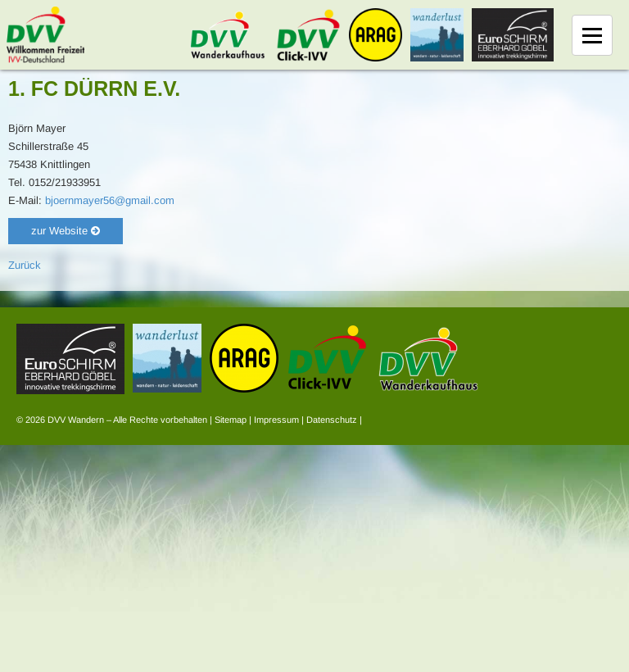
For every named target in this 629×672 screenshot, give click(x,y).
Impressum (276, 420)
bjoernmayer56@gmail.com (110, 200)
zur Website (66, 231)
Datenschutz (332, 420)
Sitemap (231, 420)
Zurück (25, 265)
